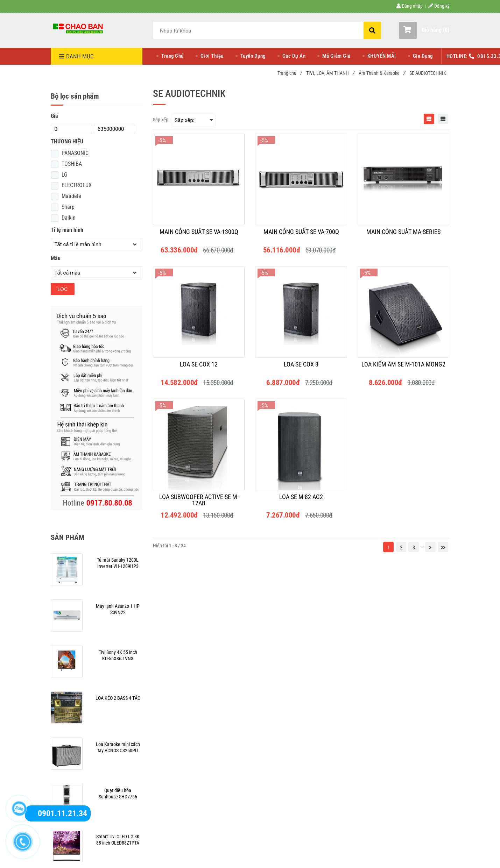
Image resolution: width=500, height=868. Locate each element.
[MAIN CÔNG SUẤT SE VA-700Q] (301, 235)
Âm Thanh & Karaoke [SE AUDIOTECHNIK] (382, 73)
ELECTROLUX (77, 185)
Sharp (68, 207)
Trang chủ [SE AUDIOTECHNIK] (290, 73)
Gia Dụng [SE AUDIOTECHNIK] (423, 56)
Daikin (69, 218)
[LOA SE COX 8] (301, 368)
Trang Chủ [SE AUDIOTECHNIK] (172, 56)
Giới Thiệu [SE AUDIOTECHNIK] (212, 56)
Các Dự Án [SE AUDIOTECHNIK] (294, 56)
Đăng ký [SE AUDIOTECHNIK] (439, 6)
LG (64, 175)
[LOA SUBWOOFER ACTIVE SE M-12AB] (199, 500)
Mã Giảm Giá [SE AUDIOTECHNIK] (336, 56)
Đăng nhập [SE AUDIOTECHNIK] (410, 6)
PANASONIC (75, 153)
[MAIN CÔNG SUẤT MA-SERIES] (403, 235)
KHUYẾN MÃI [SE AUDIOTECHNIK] (382, 56)
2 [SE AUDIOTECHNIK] (401, 548)
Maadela (71, 196)
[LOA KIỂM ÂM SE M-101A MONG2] (403, 368)
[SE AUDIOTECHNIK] (79, 28)
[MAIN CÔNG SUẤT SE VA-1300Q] (199, 235)
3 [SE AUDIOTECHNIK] (414, 548)
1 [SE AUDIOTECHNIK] (389, 548)
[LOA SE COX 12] (199, 368)
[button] (424, 30)
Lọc (63, 289)
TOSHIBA (72, 164)
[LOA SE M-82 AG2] (301, 500)
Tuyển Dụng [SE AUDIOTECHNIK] (253, 56)
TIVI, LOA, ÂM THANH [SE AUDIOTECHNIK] (330, 73)
